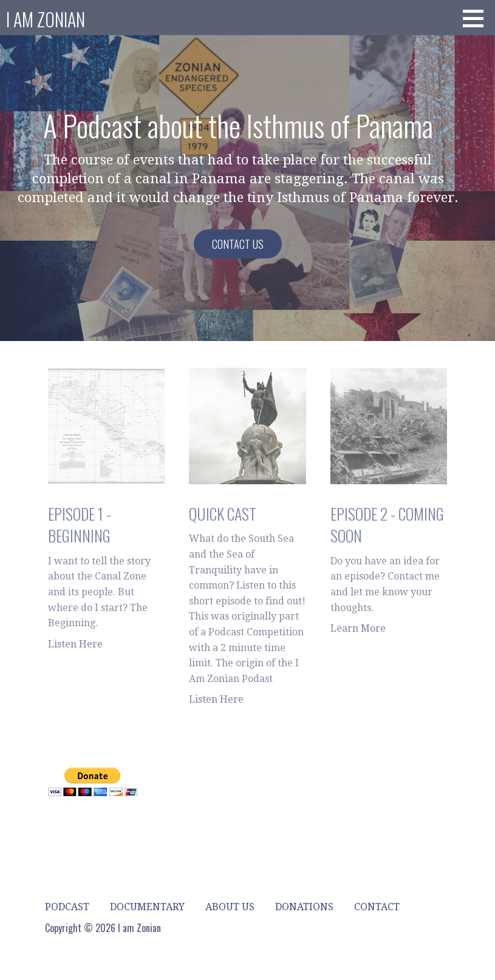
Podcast (67, 907)
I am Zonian (46, 19)
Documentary (147, 907)
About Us (230, 907)
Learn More (358, 628)
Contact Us (238, 244)
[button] (477, 18)
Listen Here (75, 644)
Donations (304, 907)
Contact (377, 907)
